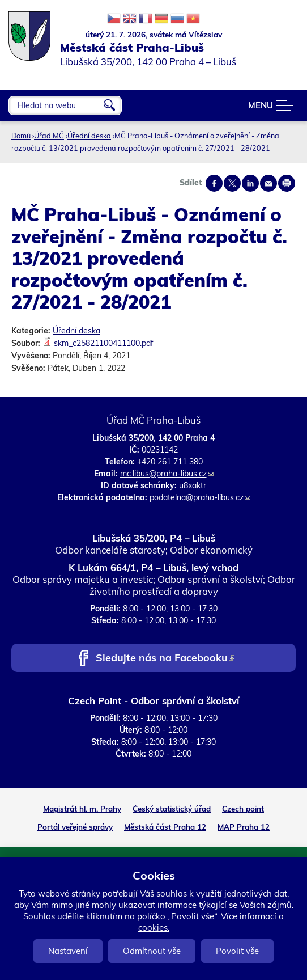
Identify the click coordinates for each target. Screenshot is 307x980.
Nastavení (68, 951)
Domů (21, 136)
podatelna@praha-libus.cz (200, 497)
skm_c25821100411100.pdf (104, 343)
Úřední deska (89, 136)
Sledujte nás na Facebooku (165, 659)
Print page (287, 183)
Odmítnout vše (152, 951)
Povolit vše (237, 951)
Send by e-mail (268, 183)
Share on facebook (214, 183)
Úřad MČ (49, 136)
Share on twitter (232, 183)
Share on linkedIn (250, 183)
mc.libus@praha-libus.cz (167, 474)
